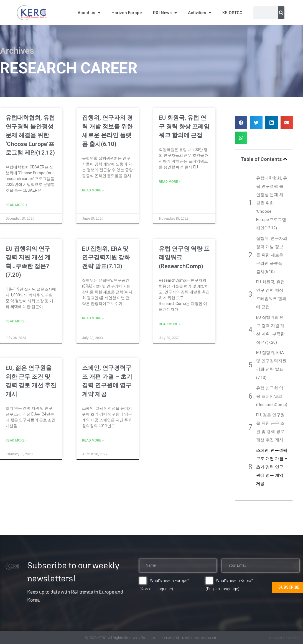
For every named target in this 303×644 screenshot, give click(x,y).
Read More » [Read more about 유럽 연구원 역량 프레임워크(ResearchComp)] (170, 324)
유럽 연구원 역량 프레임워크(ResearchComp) (272, 396)
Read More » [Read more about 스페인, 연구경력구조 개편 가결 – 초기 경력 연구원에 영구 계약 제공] (93, 440)
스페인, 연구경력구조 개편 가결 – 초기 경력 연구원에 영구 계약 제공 (272, 467)
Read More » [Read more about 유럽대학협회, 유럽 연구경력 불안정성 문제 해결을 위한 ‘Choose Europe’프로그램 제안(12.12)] (16, 205)
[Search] (281, 13)
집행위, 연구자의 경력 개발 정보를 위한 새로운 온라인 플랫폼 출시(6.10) (272, 255)
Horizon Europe (127, 13)
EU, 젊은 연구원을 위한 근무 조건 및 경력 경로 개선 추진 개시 (270, 427)
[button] (241, 123)
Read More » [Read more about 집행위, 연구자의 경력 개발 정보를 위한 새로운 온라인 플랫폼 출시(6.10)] (93, 190)
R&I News (165, 13)
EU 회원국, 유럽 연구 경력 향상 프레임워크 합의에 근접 (184, 126)
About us (89, 13)
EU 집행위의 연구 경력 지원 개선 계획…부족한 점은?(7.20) (270, 330)
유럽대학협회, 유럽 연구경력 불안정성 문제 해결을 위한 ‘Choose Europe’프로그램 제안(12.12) (30, 135)
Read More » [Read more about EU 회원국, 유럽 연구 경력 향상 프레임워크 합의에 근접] (170, 182)
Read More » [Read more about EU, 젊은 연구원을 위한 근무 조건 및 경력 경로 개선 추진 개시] (16, 440)
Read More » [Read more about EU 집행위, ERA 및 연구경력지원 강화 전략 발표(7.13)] (93, 318)
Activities (200, 13)
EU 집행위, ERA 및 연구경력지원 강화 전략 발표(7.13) (106, 257)
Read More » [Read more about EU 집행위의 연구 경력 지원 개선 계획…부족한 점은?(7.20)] (16, 321)
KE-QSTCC (232, 13)
